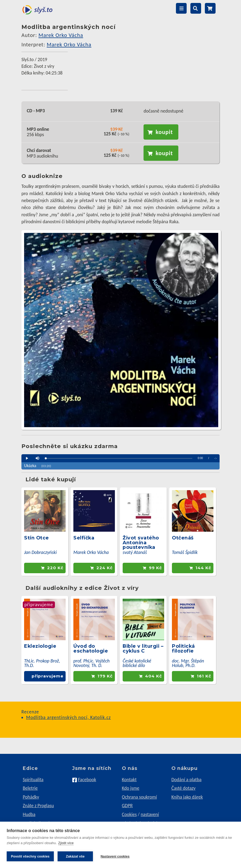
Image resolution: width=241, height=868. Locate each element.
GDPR (127, 806)
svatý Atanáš (135, 552)
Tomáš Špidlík (185, 552)
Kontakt (129, 780)
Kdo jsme (131, 788)
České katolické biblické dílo (137, 663)
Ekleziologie (40, 646)
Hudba (29, 814)
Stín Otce (37, 538)
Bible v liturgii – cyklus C (143, 648)
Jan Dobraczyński (40, 552)
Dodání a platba (187, 780)
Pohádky (31, 797)
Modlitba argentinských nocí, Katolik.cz (69, 717)
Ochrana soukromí (139, 797)
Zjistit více (66, 843)
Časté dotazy (183, 788)
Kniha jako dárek (187, 797)
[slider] (119, 458)
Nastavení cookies (115, 856)
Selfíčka (84, 538)
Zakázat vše (75, 856)
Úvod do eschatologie (91, 648)
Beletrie (30, 788)
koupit (164, 132)
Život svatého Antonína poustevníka (141, 542)
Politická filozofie (183, 648)
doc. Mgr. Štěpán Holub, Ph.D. (188, 663)
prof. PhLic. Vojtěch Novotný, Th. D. (91, 663)
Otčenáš (183, 538)
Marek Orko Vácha (61, 35)
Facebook (87, 780)
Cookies (129, 814)
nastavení (150, 814)
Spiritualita (33, 780)
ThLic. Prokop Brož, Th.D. (42, 663)
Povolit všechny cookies (30, 856)
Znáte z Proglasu (38, 806)
